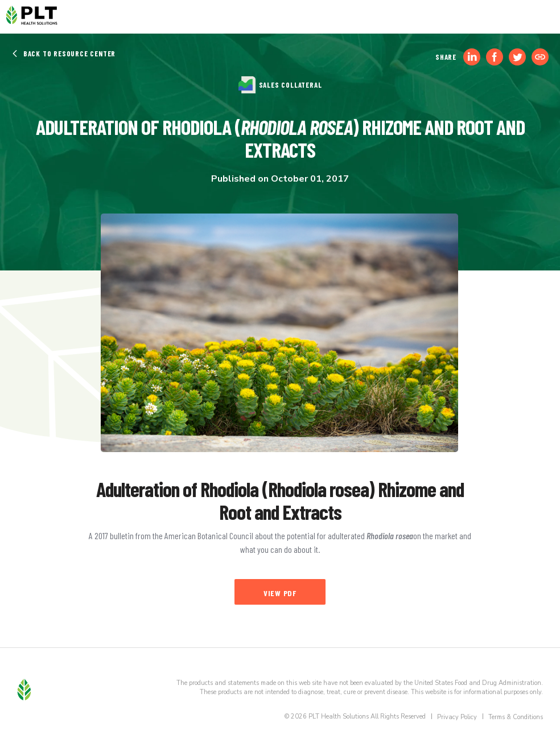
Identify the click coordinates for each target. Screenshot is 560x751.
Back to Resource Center (63, 54)
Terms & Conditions (516, 717)
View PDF (280, 593)
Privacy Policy (457, 717)
